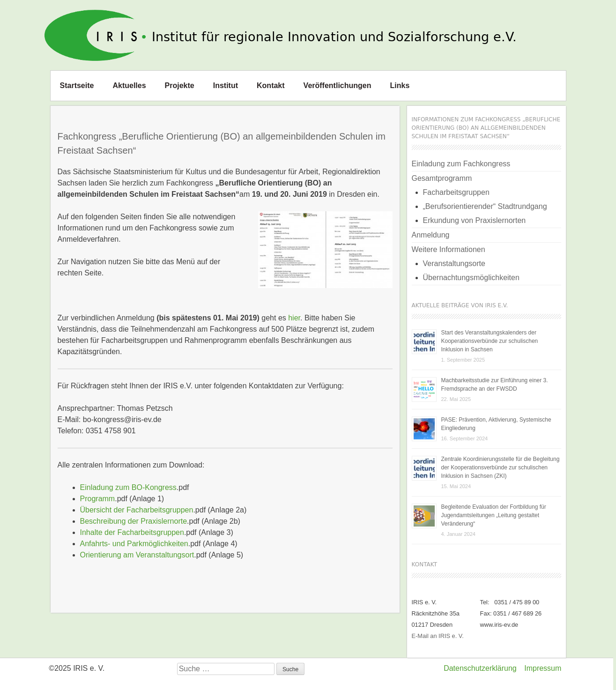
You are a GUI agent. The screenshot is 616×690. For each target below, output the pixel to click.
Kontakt (271, 85)
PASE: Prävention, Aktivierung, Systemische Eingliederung (496, 424)
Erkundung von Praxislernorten (475, 220)
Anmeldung (431, 235)
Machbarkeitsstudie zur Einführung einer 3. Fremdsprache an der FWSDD (495, 385)
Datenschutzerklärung (480, 668)
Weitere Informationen (449, 249)
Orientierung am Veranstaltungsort (137, 555)
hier (294, 318)
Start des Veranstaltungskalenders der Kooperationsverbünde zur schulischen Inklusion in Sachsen (490, 341)
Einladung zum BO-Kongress (128, 487)
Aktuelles (129, 85)
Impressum (543, 668)
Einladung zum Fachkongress (461, 164)
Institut (226, 85)
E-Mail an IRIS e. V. (438, 636)
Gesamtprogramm (442, 178)
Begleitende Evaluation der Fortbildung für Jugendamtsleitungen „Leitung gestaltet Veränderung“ (494, 515)
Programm (98, 499)
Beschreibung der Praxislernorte (134, 521)
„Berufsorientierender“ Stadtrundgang (485, 206)
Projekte (180, 85)
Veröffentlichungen (338, 85)
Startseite (77, 85)
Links (400, 85)
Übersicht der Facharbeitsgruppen (137, 510)
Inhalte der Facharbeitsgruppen (132, 532)
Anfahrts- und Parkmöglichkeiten (134, 544)
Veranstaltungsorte (454, 263)
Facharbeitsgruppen (456, 192)
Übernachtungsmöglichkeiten (471, 278)
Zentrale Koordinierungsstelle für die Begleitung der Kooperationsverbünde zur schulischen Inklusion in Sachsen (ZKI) (501, 467)
